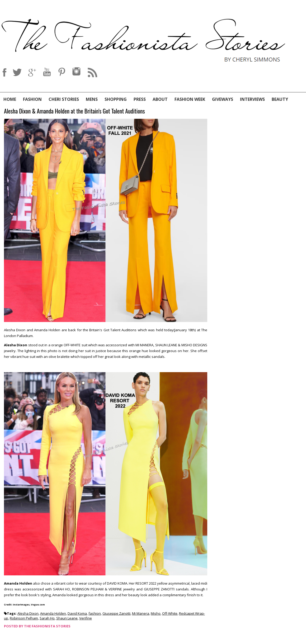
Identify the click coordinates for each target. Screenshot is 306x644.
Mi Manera (141, 613)
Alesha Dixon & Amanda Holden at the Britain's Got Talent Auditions (74, 111)
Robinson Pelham (24, 618)
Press (140, 99)
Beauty (280, 99)
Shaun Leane (67, 618)
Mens (92, 99)
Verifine (86, 618)
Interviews (252, 99)
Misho (156, 613)
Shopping (116, 99)
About (160, 99)
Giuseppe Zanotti (116, 613)
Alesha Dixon (28, 613)
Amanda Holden (53, 613)
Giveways (223, 99)
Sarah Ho (47, 618)
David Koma (77, 613)
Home (10, 99)
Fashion (32, 99)
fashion (95, 613)
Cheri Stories (64, 99)
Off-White (170, 613)
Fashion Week (190, 99)
